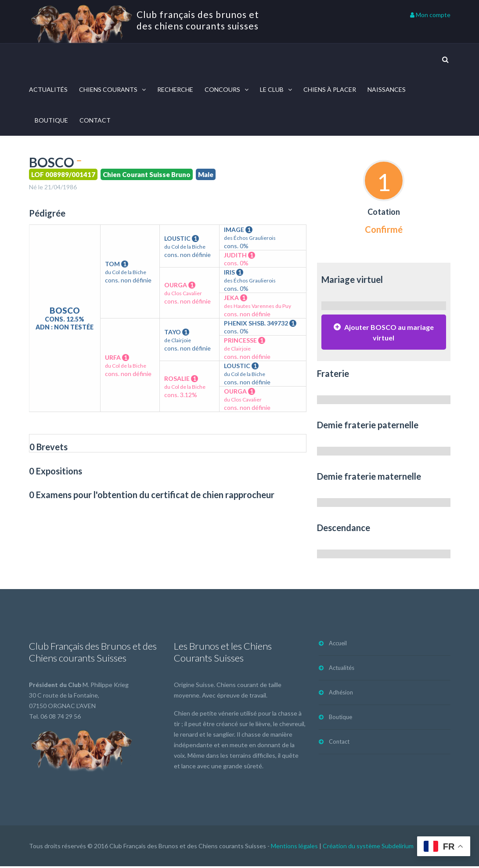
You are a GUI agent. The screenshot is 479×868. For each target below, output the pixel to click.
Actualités (48, 89)
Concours (222, 89)
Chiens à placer (330, 89)
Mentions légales (294, 848)
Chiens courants (108, 89)
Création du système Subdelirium (368, 848)
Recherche (175, 89)
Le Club (272, 89)
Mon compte (430, 15)
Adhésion (341, 694)
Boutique (51, 120)
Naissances (387, 89)
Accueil (338, 645)
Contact (95, 120)
